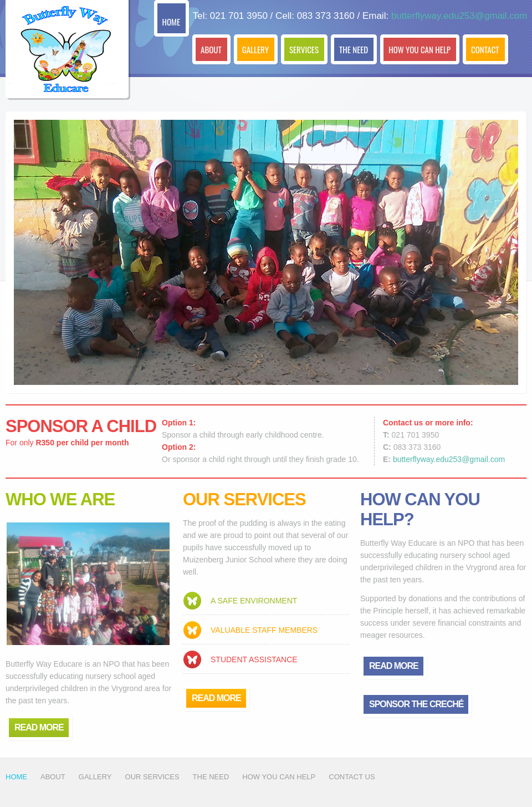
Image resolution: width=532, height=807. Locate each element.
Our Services (152, 777)
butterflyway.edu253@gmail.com (459, 16)
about (53, 777)
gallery (95, 777)
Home (16, 777)
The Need (211, 777)
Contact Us (352, 777)
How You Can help (279, 777)
